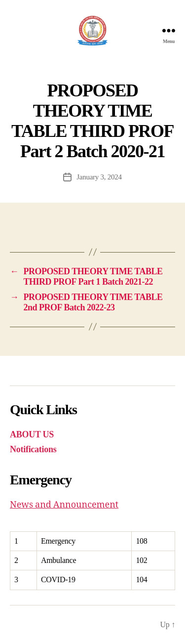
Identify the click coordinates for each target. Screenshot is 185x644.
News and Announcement (64, 505)
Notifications (33, 449)
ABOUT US (32, 434)
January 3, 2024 (99, 177)
